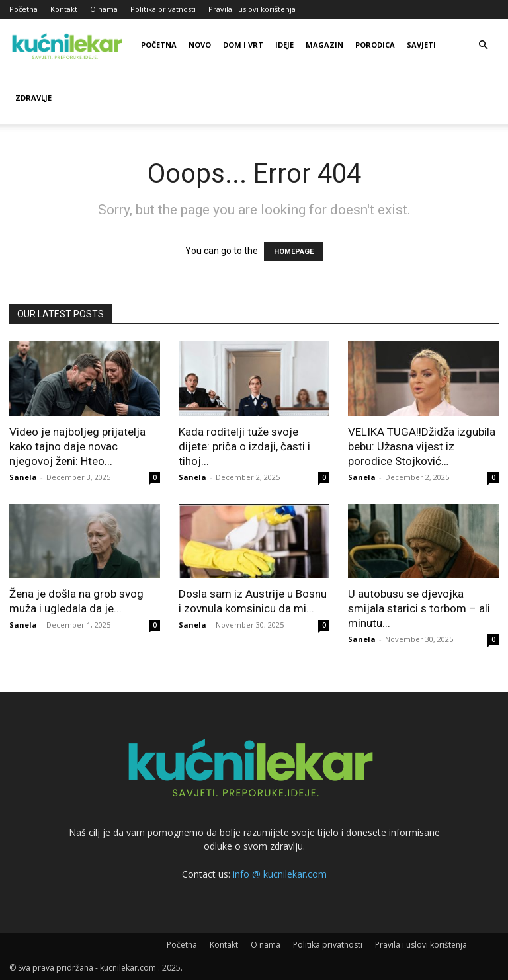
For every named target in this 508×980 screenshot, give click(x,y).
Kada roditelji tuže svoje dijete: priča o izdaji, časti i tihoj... (244, 446)
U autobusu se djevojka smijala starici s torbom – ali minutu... (419, 608)
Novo (200, 45)
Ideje (284, 45)
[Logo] (69, 45)
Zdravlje (33, 98)
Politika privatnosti (163, 9)
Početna (23, 9)
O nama (104, 9)
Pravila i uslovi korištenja (252, 9)
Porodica (375, 45)
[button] (483, 45)
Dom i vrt (243, 45)
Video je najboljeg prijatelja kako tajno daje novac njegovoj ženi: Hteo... (77, 446)
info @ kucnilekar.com (280, 874)
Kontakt (64, 9)
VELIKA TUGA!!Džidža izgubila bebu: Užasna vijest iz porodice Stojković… (422, 446)
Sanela (23, 477)
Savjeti (421, 45)
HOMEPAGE (294, 252)
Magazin (324, 45)
